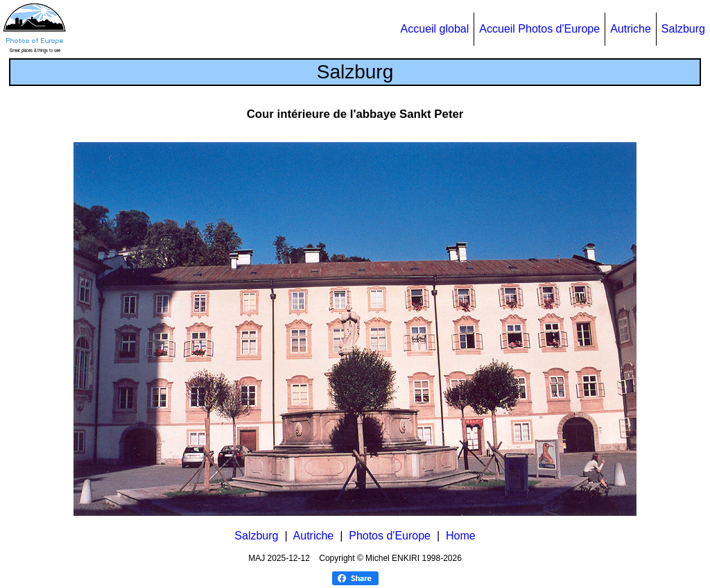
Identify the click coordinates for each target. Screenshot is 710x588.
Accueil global (435, 29)
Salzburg (683, 29)
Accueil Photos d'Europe (539, 29)
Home (461, 536)
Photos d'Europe (390, 536)
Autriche (631, 29)
